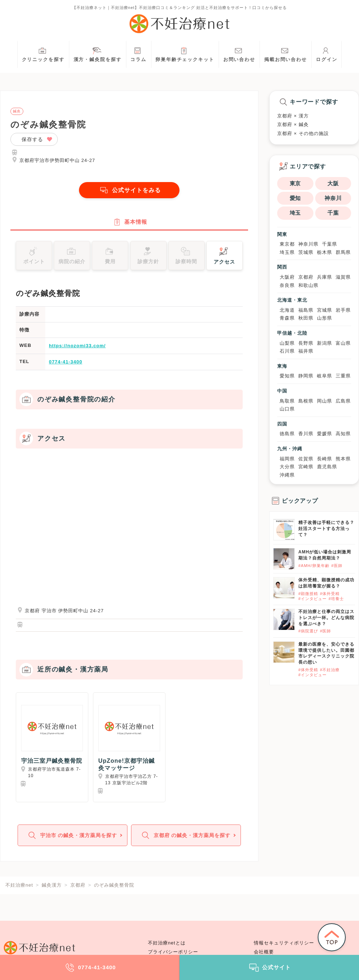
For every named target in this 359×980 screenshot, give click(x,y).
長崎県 (325, 459)
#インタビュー (313, 599)
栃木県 (325, 252)
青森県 (287, 318)
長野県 (306, 343)
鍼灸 (17, 111)
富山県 (343, 343)
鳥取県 (287, 401)
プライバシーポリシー (173, 952)
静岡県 (306, 376)
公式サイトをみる (129, 190)
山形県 (325, 318)
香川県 (306, 434)
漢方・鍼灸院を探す (98, 54)
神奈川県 (308, 244)
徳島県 (287, 434)
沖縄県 (287, 475)
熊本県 (343, 459)
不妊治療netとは (167, 943)
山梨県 (287, 343)
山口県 (287, 409)
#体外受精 (330, 594)
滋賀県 (343, 277)
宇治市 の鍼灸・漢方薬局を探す (72, 836)
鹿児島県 (327, 467)
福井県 (306, 351)
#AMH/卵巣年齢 (314, 566)
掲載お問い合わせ (286, 54)
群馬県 (343, 252)
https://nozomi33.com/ (77, 346)
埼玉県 (287, 252)
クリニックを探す (43, 54)
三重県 (343, 376)
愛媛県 (325, 434)
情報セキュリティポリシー (284, 943)
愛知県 (287, 376)
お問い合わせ (239, 54)
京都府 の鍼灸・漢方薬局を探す (185, 836)
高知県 (343, 434)
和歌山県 (308, 285)
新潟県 (325, 343)
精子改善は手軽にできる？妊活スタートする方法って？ (326, 529)
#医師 (337, 566)
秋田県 (306, 318)
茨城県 (306, 252)
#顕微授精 (308, 594)
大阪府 (287, 277)
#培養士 (336, 599)
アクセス (224, 255)
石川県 (287, 351)
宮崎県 (306, 467)
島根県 (306, 401)
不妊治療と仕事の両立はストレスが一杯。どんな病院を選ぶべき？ (326, 618)
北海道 (287, 310)
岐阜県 (325, 376)
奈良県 (287, 285)
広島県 (343, 401)
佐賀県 (306, 459)
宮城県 (325, 310)
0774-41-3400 (66, 362)
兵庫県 (325, 277)
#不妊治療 (330, 670)
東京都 (287, 244)
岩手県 (343, 310)
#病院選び (308, 631)
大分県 (287, 467)
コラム (138, 54)
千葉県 (330, 244)
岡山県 (325, 401)
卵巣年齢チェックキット (185, 54)
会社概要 (264, 952)
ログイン (327, 54)
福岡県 (287, 459)
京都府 (306, 277)
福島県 (306, 310)
